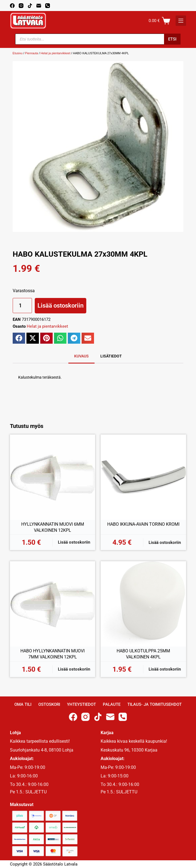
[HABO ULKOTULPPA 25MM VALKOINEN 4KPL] (143, 604)
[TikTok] (30, 6)
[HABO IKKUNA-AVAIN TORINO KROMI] (143, 477)
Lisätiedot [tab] (111, 356)
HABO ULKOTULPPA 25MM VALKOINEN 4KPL (143, 654)
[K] (181, 21)
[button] (19, 338)
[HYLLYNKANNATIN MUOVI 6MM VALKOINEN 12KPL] (53, 477)
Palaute (112, 704)
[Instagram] (21, 6)
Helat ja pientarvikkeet (55, 53)
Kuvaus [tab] (81, 356)
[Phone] (48, 6)
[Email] (39, 6)
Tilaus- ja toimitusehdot (155, 704)
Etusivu (18, 53)
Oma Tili (23, 704)
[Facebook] (12, 6)
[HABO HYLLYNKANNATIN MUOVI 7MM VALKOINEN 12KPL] (53, 604)
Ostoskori (49, 704)
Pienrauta (32, 53)
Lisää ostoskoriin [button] (74, 542)
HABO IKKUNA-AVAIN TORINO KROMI (143, 524)
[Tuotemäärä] (22, 306)
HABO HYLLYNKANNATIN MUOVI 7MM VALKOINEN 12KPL (53, 654)
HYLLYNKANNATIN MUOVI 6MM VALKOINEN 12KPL (53, 527)
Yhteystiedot (81, 704)
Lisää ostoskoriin (61, 306)
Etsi (172, 39)
